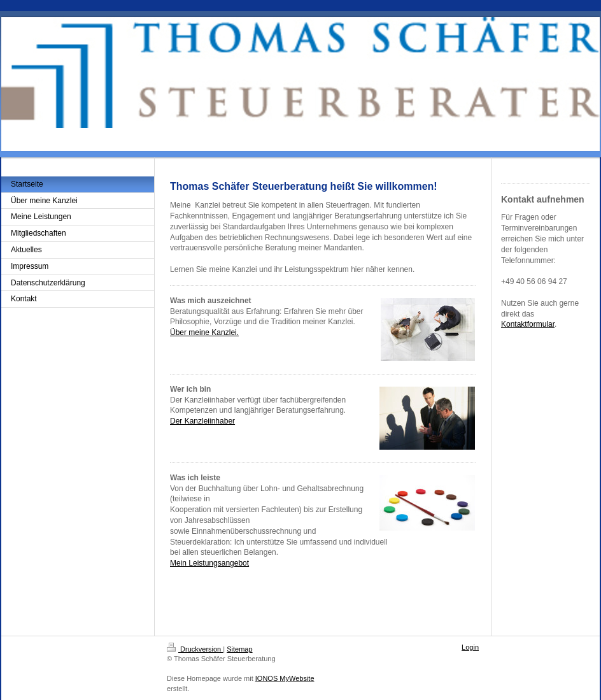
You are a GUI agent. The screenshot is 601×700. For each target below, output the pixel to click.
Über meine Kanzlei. (204, 332)
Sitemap (239, 649)
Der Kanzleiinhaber (202, 421)
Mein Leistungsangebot (209, 563)
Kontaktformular (528, 324)
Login (470, 647)
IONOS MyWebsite (285, 678)
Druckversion (195, 649)
